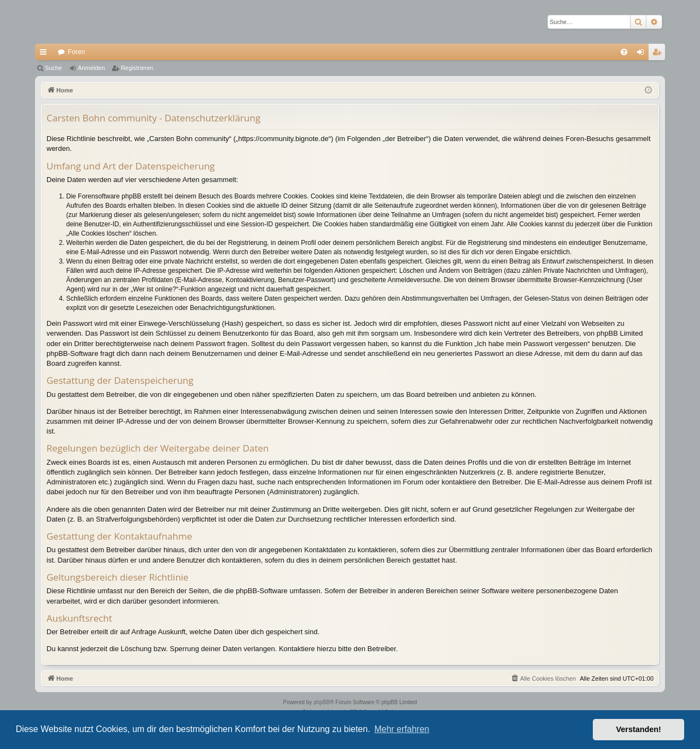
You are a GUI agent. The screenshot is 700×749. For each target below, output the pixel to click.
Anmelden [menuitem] (643, 54)
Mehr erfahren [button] (402, 729)
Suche (53, 68)
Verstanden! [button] (639, 729)
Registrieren (137, 68)
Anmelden (91, 68)
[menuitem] (624, 52)
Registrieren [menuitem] (659, 54)
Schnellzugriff (45, 54)
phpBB (322, 702)
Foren (76, 52)
